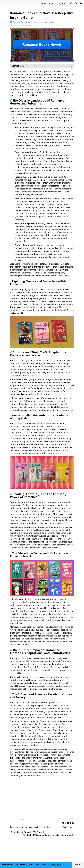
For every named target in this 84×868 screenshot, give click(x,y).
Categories (61, 3)
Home (44, 3)
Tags (51, 3)
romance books (33, 827)
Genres (51, 22)
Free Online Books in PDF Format (27, 832)
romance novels (19, 827)
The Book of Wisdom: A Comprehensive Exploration (48, 835)
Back (65, 827)
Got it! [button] (78, 865)
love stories (45, 827)
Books (43, 22)
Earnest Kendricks (20, 22)
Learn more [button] (56, 865)
